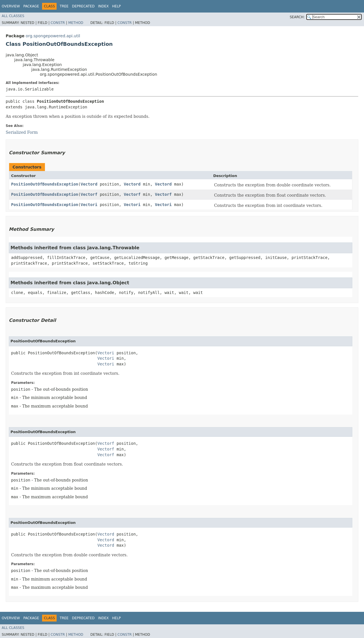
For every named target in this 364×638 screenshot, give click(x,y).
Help (116, 6)
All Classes (13, 16)
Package (31, 6)
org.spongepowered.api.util (53, 36)
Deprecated (83, 6)
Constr (58, 23)
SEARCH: (297, 17)
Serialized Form (22, 132)
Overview (11, 6)
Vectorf (89, 194)
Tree (64, 6)
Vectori (89, 205)
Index (104, 6)
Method (76, 23)
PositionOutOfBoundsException (45, 184)
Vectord (89, 184)
